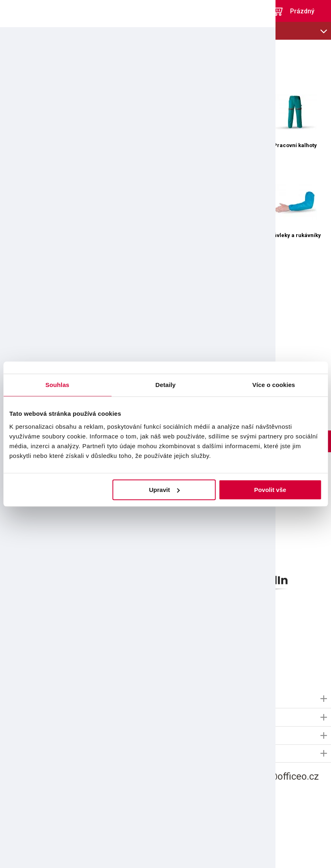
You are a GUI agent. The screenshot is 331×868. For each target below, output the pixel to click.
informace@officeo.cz (271, 777)
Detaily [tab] (166, 385)
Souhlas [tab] (57, 385)
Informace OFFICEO (29, 699)
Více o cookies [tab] (274, 385)
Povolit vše (270, 490)
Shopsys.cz (201, 853)
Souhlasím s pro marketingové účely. (76, 657)
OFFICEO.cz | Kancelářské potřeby (28, 11)
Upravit (164, 490)
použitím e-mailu (64, 657)
